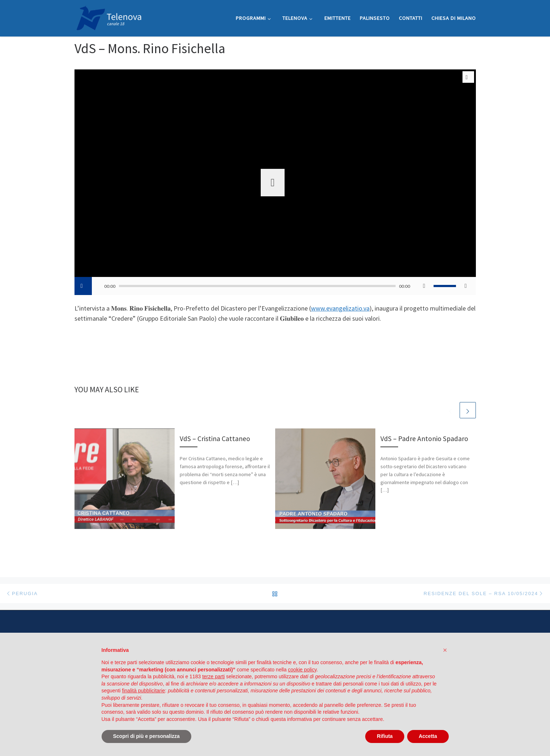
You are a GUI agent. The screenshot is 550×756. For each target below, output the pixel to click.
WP (101, 744)
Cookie (309, 696)
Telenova (104, 733)
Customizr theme (163, 744)
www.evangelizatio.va (340, 308)
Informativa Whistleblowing (271, 696)
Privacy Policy (226, 696)
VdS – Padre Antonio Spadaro (424, 439)
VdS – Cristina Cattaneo (215, 439)
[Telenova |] (109, 17)
